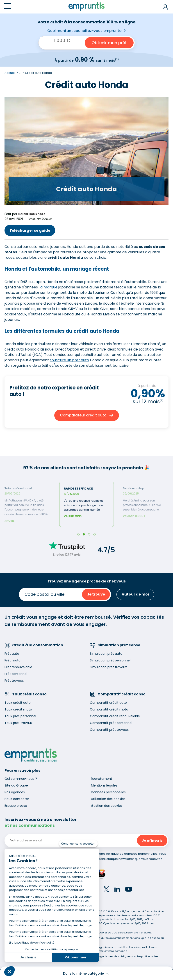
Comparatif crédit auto (108, 703)
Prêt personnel (16, 674)
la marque (48, 287)
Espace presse (16, 806)
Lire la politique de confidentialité (32, 943)
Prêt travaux (14, 681)
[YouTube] (129, 890)
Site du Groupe (16, 785)
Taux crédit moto (18, 709)
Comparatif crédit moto (109, 709)
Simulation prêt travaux (108, 667)
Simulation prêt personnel (110, 660)
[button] (9, 971)
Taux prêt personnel (20, 716)
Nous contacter (17, 799)
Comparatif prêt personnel (111, 723)
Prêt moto (13, 660)
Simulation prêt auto (106, 654)
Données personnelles (108, 792)
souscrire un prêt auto (69, 360)
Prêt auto (12, 654)
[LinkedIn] (117, 890)
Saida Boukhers (32, 214)
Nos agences (15, 792)
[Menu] (8, 6)
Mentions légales (104, 785)
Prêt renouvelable (18, 667)
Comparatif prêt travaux (109, 730)
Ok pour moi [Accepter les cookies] (76, 957)
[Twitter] (106, 890)
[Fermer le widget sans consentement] (78, 844)
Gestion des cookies (107, 806)
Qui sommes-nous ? (21, 779)
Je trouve (96, 594)
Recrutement (102, 779)
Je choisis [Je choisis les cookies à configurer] (28, 957)
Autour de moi (135, 594)
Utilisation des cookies (108, 799)
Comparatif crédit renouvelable (115, 716)
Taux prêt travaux (18, 723)
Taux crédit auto (18, 703)
